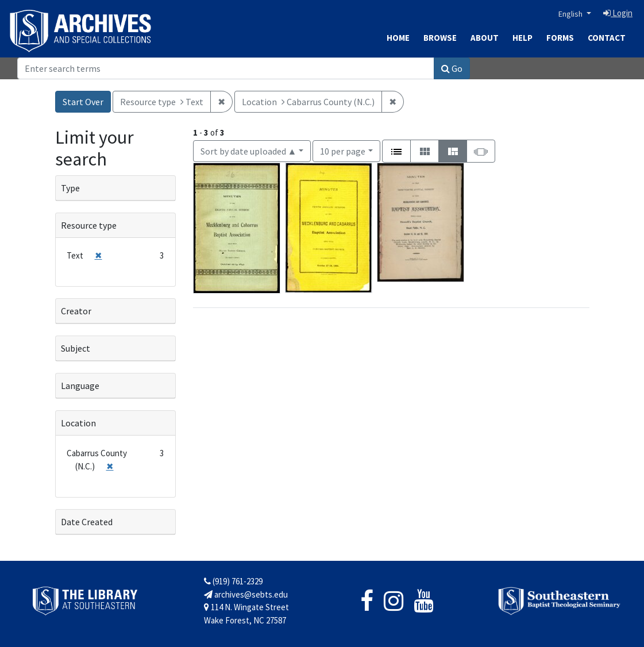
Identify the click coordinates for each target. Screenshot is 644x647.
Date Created (87, 522)
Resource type (89, 225)
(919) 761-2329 (233, 581)
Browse (440, 38)
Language (80, 386)
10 (343, 150)
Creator (76, 311)
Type (70, 188)
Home (398, 38)
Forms (560, 38)
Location (78, 423)
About (485, 38)
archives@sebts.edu (246, 594)
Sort (249, 151)
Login (618, 13)
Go (452, 68)
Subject (76, 348)
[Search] (226, 68)
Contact (607, 38)
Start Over (83, 102)
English (571, 14)
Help (522, 38)
